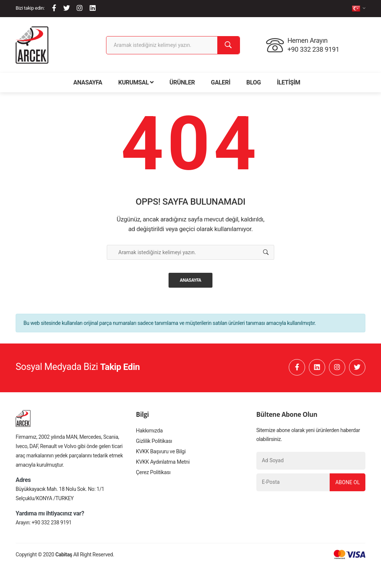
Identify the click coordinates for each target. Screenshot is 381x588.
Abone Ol (346, 484)
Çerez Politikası (153, 477)
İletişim (289, 82)
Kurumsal (136, 82)
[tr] (358, 8)
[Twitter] (67, 8)
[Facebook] (54, 8)
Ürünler (182, 82)
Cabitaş (64, 556)
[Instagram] (80, 8)
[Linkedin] (93, 8)
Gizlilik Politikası (153, 444)
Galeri (221, 82)
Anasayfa (88, 82)
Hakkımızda (149, 433)
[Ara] (228, 45)
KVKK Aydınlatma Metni (162, 466)
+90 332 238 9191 (52, 524)
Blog (254, 82)
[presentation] (311, 511)
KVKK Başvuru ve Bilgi (160, 455)
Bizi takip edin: (30, 8)
